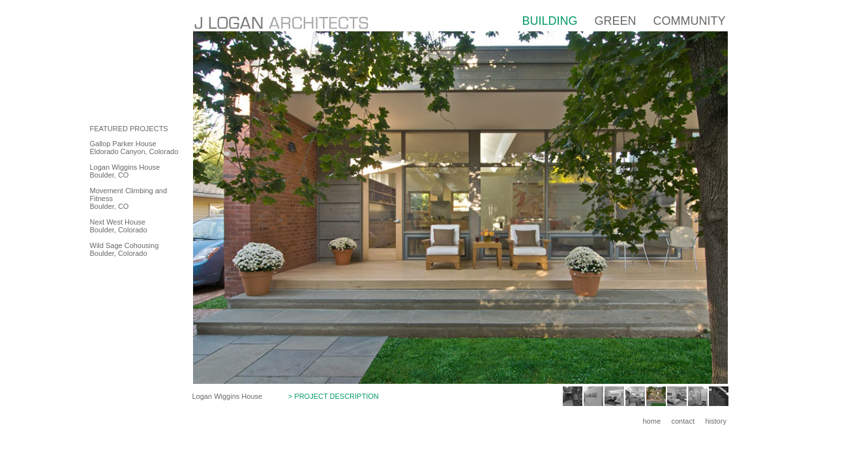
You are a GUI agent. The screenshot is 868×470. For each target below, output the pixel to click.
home (652, 421)
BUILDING (549, 21)
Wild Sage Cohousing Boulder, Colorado (125, 249)
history (716, 421)
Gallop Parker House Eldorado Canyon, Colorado (134, 148)
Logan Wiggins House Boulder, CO (125, 171)
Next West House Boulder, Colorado (119, 226)
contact (683, 421)
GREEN (615, 21)
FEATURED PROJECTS (129, 129)
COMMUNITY (689, 21)
